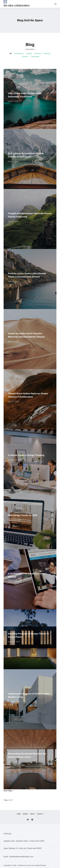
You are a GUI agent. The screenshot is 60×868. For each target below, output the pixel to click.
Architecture (19, 54)
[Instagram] (32, 820)
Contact (40, 814)
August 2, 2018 (14, 642)
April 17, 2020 (13, 101)
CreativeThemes (40, 865)
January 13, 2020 (15, 460)
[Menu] (55, 4)
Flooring (47, 54)
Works (25, 814)
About (32, 814)
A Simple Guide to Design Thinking (26, 455)
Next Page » (8, 791)
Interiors (25, 56)
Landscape (35, 56)
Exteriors (38, 54)
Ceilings (29, 54)
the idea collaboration (17, 5)
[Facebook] (28, 820)
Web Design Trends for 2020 (23, 515)
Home (19, 814)
